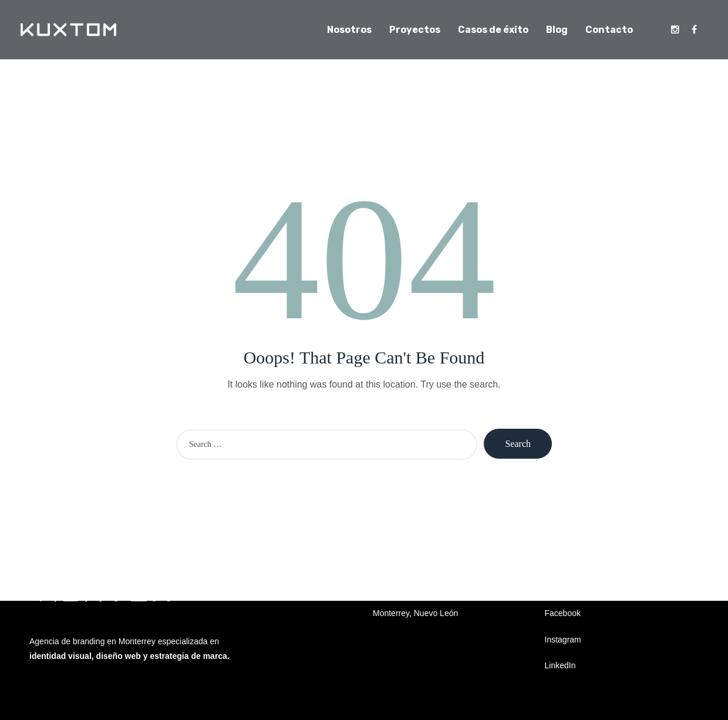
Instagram (563, 640)
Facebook (563, 613)
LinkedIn (560, 665)
